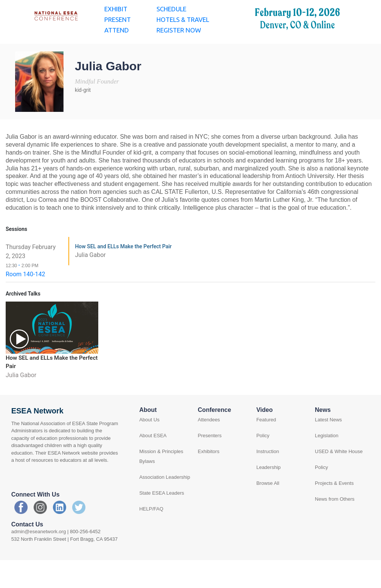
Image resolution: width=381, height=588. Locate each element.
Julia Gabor (90, 276)
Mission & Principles (161, 472)
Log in (355, 10)
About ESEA (153, 456)
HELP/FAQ (151, 530)
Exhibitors (208, 472)
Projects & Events (334, 504)
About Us (149, 440)
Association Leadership (164, 498)
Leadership (268, 488)
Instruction (268, 472)
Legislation (327, 456)
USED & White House (339, 472)
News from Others (335, 520)
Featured (266, 440)
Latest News (328, 440)
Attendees (209, 440)
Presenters (210, 456)
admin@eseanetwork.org (39, 552)
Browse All (268, 504)
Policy (263, 456)
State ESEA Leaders (162, 514)
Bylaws (147, 482)
